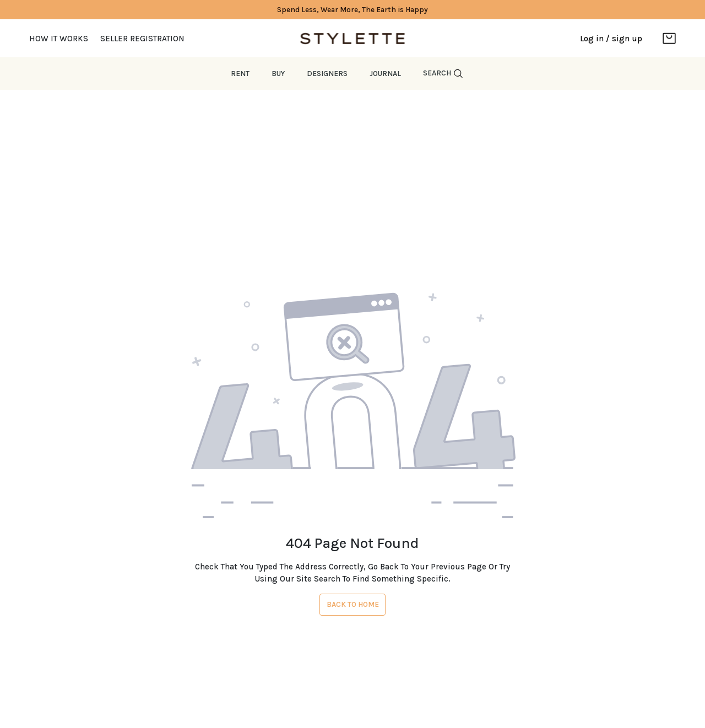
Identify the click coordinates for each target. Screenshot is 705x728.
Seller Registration (142, 39)
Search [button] (443, 74)
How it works (59, 39)
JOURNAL (385, 74)
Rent (240, 74)
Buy (278, 74)
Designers (327, 74)
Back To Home (353, 604)
